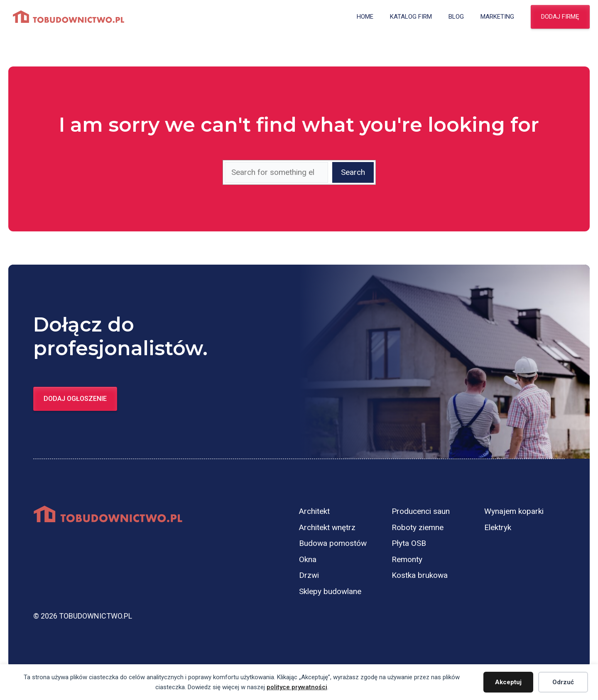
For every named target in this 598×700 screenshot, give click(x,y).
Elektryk (498, 527)
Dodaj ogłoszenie (75, 399)
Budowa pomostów (333, 543)
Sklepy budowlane (330, 591)
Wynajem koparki (514, 511)
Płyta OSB (409, 543)
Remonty (407, 559)
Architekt (314, 511)
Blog (456, 17)
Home (365, 17)
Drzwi (309, 575)
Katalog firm (411, 17)
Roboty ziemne (418, 527)
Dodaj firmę (560, 17)
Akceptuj (508, 682)
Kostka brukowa (420, 575)
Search (353, 172)
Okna (308, 559)
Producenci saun (421, 511)
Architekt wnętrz (327, 527)
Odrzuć (563, 682)
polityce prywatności (297, 687)
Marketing (497, 17)
